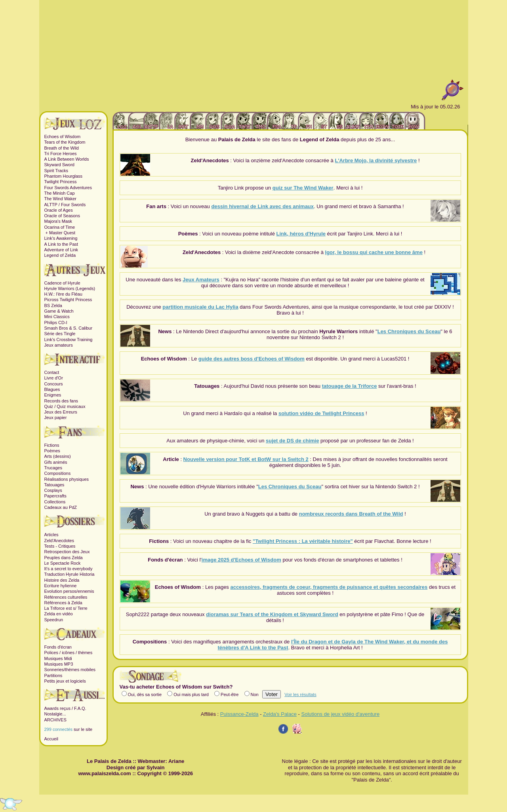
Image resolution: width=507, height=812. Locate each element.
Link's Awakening (61, 238)
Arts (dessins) (58, 456)
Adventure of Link (61, 250)
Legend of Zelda (60, 255)
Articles (51, 535)
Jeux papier (56, 417)
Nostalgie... (55, 714)
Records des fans (61, 401)
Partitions (53, 675)
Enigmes (53, 395)
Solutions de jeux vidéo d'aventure (341, 714)
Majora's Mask (58, 221)
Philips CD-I (56, 323)
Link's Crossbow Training (69, 340)
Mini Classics (57, 317)
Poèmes (52, 451)
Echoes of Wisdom (63, 137)
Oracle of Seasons (62, 216)
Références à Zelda (63, 603)
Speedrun (54, 620)
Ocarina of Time (60, 227)
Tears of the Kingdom (65, 142)
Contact (52, 372)
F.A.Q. (80, 708)
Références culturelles (66, 597)
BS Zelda (53, 305)
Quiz (49, 406)
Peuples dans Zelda (64, 558)
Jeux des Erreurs (61, 412)
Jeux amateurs (59, 345)
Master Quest (62, 233)
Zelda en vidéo (59, 614)
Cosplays (53, 490)
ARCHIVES (55, 720)
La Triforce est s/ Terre (66, 608)
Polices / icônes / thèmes (69, 653)
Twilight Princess (61, 182)
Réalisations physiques (67, 479)
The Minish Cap (60, 193)
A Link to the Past (61, 244)
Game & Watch (59, 311)
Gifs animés (56, 462)
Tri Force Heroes (61, 154)
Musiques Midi (58, 658)
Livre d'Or (54, 378)
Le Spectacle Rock (63, 563)
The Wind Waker (61, 199)
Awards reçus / (59, 708)
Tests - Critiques (60, 546)
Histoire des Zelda (62, 580)
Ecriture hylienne (61, 586)
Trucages (53, 468)
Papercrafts (55, 496)
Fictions (52, 445)
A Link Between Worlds (67, 159)
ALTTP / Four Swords (65, 205)
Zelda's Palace (280, 714)
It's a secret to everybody (69, 569)
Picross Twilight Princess (68, 300)
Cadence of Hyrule (62, 283)
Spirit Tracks (56, 171)
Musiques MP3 (59, 664)
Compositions (58, 473)
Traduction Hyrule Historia (70, 574)
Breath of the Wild (62, 148)
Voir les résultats (300, 694)
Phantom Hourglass (64, 176)
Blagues (52, 389)
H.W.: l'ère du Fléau (63, 294)
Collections (55, 502)
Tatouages (54, 485)
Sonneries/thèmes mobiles (70, 670)
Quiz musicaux (71, 406)
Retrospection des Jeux (67, 552)
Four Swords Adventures (68, 188)
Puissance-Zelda (239, 714)
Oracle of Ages (59, 210)
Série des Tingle (60, 334)
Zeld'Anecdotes (59, 541)
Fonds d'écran (58, 647)
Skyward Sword (59, 165)
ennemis (86, 591)
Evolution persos (60, 591)
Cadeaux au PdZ (61, 507)
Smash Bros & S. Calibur (69, 328)
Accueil (51, 739)
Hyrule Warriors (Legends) (70, 288)
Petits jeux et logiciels (65, 681)
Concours (54, 384)
